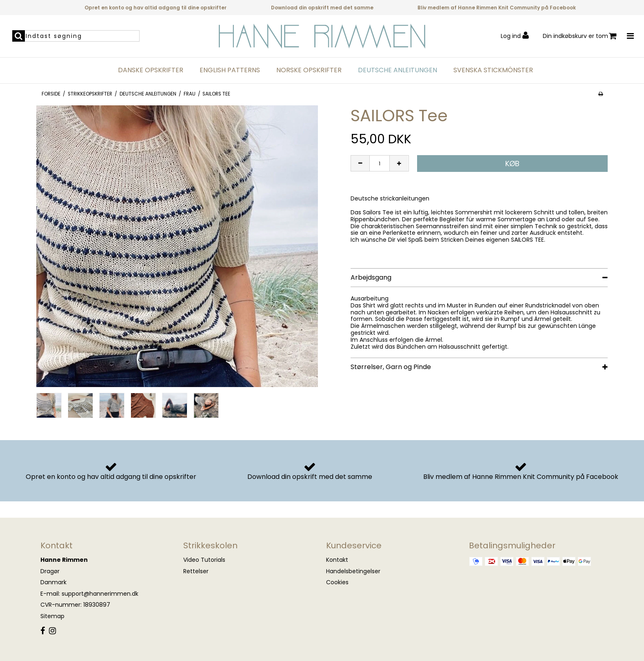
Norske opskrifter (309, 70)
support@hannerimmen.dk (100, 594)
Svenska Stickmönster (493, 70)
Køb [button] (512, 164)
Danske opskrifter (151, 70)
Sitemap (52, 616)
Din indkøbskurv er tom (580, 36)
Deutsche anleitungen (398, 70)
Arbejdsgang (371, 277)
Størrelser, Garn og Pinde (391, 367)
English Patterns (230, 70)
